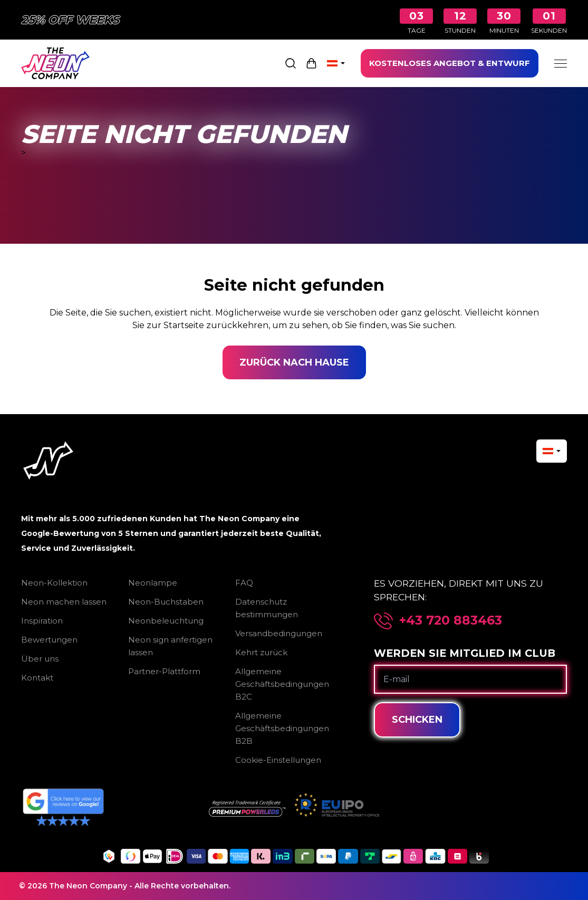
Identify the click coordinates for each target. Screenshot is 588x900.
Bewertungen (49, 640)
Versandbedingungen (279, 633)
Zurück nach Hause (294, 362)
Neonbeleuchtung (166, 621)
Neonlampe (153, 583)
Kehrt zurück (261, 652)
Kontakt (37, 678)
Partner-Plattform (164, 671)
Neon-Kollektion (54, 583)
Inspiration (42, 621)
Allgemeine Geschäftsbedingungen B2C (282, 684)
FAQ (244, 583)
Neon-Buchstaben (166, 602)
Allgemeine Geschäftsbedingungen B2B (282, 728)
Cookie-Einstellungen (278, 760)
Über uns (40, 659)
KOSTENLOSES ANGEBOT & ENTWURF (450, 63)
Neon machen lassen (64, 602)
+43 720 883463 (451, 620)
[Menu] (561, 63)
